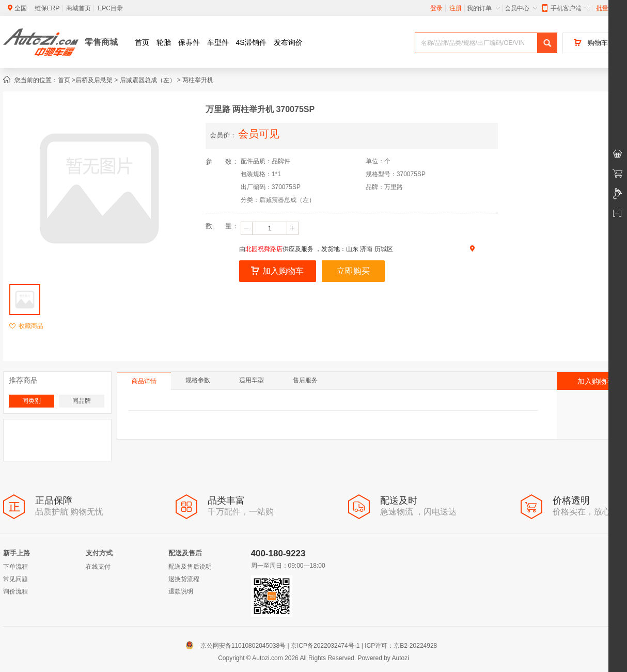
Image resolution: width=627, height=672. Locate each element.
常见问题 (15, 579)
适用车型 (252, 380)
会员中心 (521, 8)
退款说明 (181, 591)
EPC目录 (110, 8)
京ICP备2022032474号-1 (325, 646)
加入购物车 (277, 271)
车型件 (218, 42)
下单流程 (15, 567)
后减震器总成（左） (148, 80)
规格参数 (198, 380)
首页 (142, 42)
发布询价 (288, 42)
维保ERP (47, 8)
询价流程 (15, 591)
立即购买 (353, 271)
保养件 (189, 42)
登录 (436, 8)
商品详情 (144, 381)
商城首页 (79, 8)
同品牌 (82, 401)
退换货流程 (184, 579)
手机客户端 (566, 8)
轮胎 (164, 42)
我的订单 (483, 8)
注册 (456, 8)
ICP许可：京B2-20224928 (401, 646)
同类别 (32, 401)
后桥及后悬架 (94, 80)
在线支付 (98, 567)
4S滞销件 (251, 42)
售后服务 (305, 380)
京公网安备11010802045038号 (238, 646)
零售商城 (101, 42)
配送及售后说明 (190, 567)
